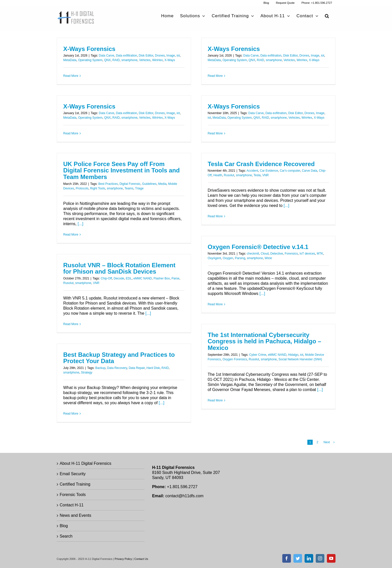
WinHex (157, 60)
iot (178, 56)
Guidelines (149, 184)
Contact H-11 (72, 505)
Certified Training (75, 484)
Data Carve (107, 56)
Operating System (90, 60)
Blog (64, 526)
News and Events (76, 515)
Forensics (291, 254)
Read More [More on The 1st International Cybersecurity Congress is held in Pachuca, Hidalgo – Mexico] (215, 400)
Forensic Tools (73, 495)
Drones (160, 56)
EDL (129, 278)
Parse (175, 278)
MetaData (70, 60)
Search (66, 536)
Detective (277, 254)
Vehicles (145, 60)
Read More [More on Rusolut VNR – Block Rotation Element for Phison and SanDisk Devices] (71, 324)
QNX (107, 60)
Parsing (240, 258)
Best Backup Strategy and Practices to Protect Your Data (119, 358)
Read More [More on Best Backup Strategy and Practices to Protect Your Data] (71, 414)
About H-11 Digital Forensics (86, 463)
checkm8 (253, 254)
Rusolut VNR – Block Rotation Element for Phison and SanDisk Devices (119, 268)
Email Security (73, 474)
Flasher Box (162, 278)
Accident (252, 171)
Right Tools (98, 188)
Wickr (268, 258)
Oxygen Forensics (235, 359)
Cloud (265, 254)
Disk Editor (146, 56)
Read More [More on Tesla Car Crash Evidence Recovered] (215, 216)
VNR (265, 175)
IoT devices (307, 254)
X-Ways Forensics (89, 49)
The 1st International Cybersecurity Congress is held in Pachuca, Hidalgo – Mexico (265, 341)
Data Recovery (117, 368)
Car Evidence (269, 171)
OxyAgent (214, 258)
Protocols (82, 188)
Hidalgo (293, 355)
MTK (320, 254)
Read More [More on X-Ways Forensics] (71, 76)
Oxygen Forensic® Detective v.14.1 (258, 247)
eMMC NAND (143, 278)
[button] (327, 16)
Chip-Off (106, 278)
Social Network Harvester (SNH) (300, 359)
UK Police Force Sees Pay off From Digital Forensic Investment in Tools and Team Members (122, 171)
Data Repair (137, 368)
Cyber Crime (258, 355)
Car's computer (290, 171)
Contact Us (141, 559)
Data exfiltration (126, 56)
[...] (80, 224)
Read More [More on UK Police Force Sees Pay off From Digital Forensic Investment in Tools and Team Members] (71, 235)
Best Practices (108, 184)
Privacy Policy (123, 559)
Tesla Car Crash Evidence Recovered (261, 164)
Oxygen (228, 258)
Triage (139, 188)
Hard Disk (153, 368)
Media (162, 184)
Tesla (257, 175)
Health (218, 175)
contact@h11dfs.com (185, 496)
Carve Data (310, 171)
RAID (116, 60)
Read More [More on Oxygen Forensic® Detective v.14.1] (215, 304)
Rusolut (229, 175)
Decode (119, 278)
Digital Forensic (130, 184)
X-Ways (170, 60)
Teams (129, 188)
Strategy (87, 372)
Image (171, 56)
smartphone (129, 60)
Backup (100, 368)
